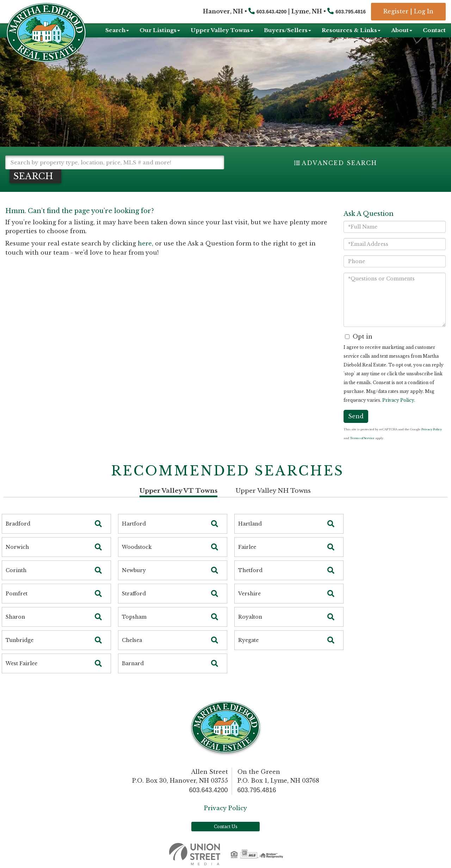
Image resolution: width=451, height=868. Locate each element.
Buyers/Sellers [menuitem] (288, 30)
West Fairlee (21, 663)
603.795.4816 (351, 12)
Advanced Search (339, 163)
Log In (424, 11)
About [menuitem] (402, 30)
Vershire (249, 594)
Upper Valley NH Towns (273, 491)
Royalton (250, 617)
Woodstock (137, 547)
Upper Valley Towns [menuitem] (222, 30)
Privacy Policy (398, 400)
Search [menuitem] (117, 30)
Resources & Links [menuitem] (351, 30)
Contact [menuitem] (434, 30)
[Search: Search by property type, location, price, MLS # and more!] (115, 162)
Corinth (16, 570)
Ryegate (248, 640)
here (145, 243)
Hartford (134, 524)
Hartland (250, 524)
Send (356, 416)
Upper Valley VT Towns (178, 491)
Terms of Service (362, 438)
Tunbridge (20, 640)
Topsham (134, 617)
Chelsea (132, 640)
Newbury (134, 570)
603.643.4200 (272, 12)
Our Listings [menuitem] (160, 30)
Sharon (15, 617)
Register (396, 11)
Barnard (133, 663)
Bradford (18, 524)
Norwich (17, 547)
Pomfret (17, 594)
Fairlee (247, 547)
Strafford (134, 594)
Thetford (250, 570)
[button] (35, 176)
